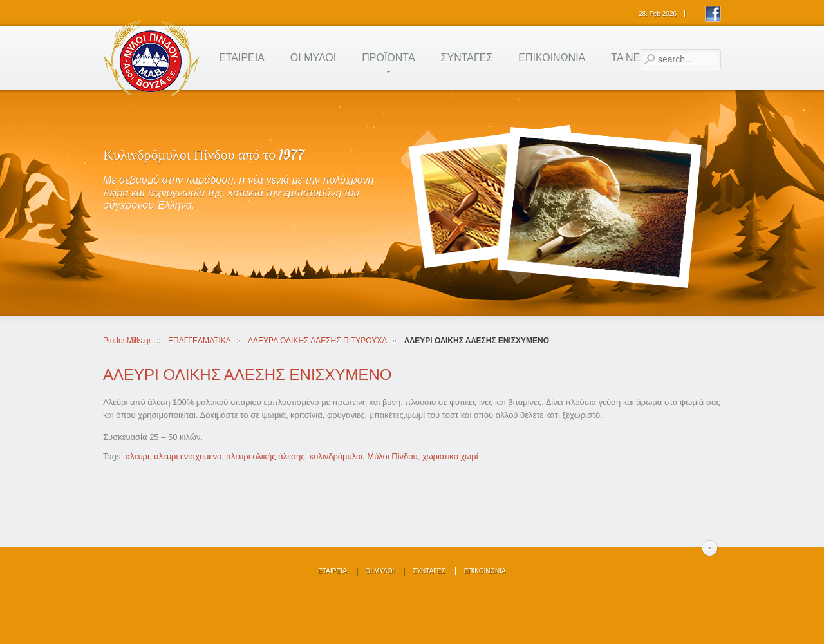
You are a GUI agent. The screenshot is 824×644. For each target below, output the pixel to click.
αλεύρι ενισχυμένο (188, 456)
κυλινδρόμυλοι (336, 456)
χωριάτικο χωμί (450, 456)
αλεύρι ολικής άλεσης (265, 456)
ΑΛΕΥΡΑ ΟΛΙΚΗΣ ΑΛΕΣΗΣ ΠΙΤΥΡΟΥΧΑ (317, 341)
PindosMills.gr (127, 341)
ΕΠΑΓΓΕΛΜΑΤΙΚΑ (200, 341)
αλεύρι (137, 456)
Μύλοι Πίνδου (392, 456)
